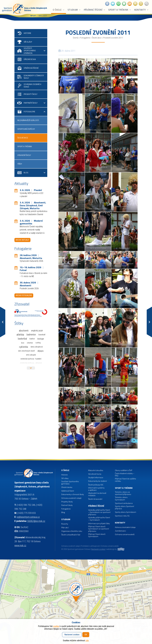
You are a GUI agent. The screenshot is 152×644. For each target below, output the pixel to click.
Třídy (20, 164)
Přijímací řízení (95, 10)
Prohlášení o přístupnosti (90, 546)
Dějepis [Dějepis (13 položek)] (41, 351)
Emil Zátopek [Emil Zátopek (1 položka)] (31, 355)
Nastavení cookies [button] (98, 549)
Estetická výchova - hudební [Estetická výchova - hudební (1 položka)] (31, 359)
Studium (74, 10)
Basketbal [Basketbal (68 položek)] (22, 339)
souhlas (56, 626)
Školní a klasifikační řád (71, 535)
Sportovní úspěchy (26, 129)
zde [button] (87, 641)
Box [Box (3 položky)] (23, 343)
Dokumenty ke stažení (97, 481)
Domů (76, 38)
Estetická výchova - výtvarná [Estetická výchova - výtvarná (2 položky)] (31, 363)
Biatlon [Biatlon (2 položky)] (32, 339)
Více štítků (31, 368)
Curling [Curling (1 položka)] (38, 343)
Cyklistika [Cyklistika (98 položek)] (24, 347)
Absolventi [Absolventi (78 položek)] (24, 331)
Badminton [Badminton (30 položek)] (31, 335)
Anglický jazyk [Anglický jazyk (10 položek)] (37, 331)
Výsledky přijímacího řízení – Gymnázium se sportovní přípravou (99, 512)
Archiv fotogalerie (24, 295)
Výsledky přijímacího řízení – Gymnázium (99, 519)
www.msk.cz (20, 545)
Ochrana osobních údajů (71, 546)
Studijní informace (96, 478)
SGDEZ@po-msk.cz (36, 521)
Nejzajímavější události (28, 120)
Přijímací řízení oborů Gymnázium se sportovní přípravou (99, 529)
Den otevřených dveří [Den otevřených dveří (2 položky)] (26, 351)
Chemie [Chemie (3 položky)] (30, 343)
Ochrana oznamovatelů (125, 534)
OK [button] (86, 635)
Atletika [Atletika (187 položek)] (20, 335)
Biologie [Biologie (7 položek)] (41, 339)
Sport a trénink (120, 10)
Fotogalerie (85, 38)
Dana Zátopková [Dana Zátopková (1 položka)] (37, 347)
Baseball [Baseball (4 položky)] (42, 335)
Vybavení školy (24, 155)
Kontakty (141, 10)
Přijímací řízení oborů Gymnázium (97, 535)
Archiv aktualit (22, 240)
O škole (59, 10)
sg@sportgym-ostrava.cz (28, 517)
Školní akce (97, 38)
